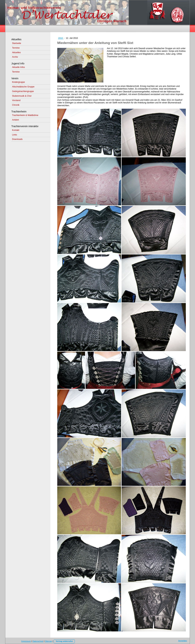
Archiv (15, 57)
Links (15, 135)
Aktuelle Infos (18, 67)
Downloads (17, 139)
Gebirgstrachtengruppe (23, 91)
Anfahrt (16, 120)
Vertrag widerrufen (64, 641)
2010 (61, 38)
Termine (16, 48)
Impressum (26, 641)
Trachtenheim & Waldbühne (25, 115)
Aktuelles (16, 52)
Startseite (17, 43)
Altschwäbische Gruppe (23, 87)
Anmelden (183, 641)
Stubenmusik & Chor (22, 96)
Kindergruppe (18, 82)
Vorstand (16, 100)
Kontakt (16, 130)
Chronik (16, 105)
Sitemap (49, 641)
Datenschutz (38, 641)
